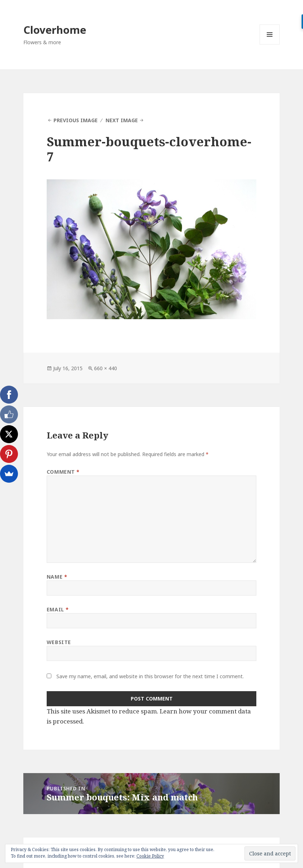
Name (57, 577)
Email (58, 609)
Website (59, 642)
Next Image (122, 120)
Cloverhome (55, 30)
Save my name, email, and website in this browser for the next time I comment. (150, 676)
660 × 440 (106, 368)
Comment (63, 472)
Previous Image (76, 120)
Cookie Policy (150, 856)
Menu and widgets (270, 44)
